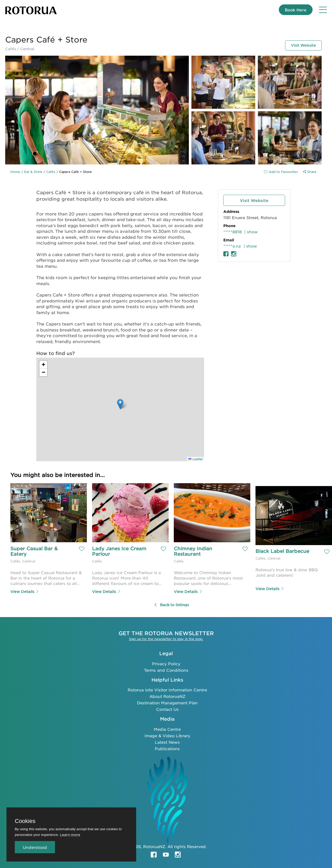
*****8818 (233, 232)
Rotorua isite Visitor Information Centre (167, 689)
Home (15, 172)
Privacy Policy (166, 663)
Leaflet (196, 459)
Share (310, 172)
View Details (25, 591)
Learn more (70, 834)
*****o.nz (232, 246)
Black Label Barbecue (282, 552)
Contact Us (167, 709)
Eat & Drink (33, 172)
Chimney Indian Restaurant (194, 552)
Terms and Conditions (166, 670)
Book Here (294, 10)
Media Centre (167, 729)
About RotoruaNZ (167, 696)
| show (251, 232)
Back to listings (171, 604)
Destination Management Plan (167, 702)
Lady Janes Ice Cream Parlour (120, 552)
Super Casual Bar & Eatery (35, 552)
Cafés (51, 172)
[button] (120, 404)
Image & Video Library (167, 735)
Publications (167, 748)
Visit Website (299, 45)
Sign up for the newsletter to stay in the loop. (166, 638)
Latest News (167, 742)
